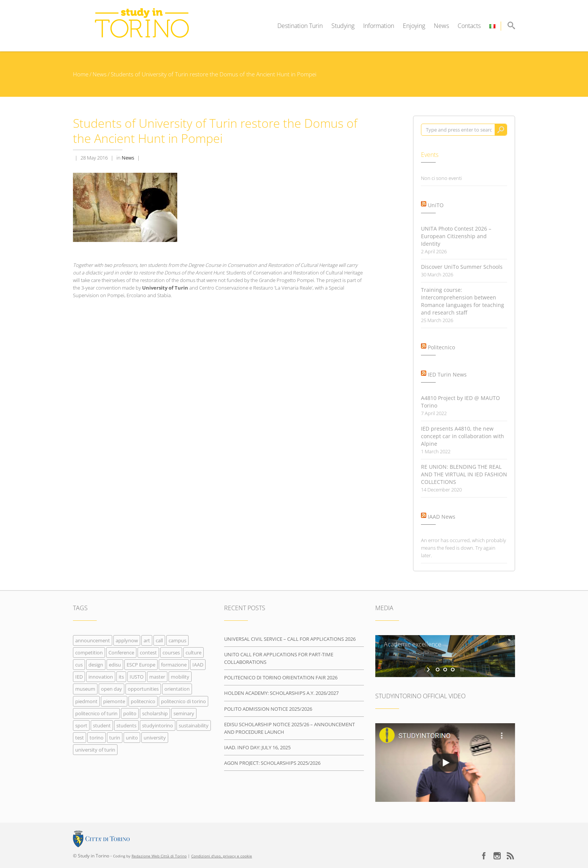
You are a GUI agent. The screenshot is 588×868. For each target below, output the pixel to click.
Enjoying (414, 26)
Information (379, 26)
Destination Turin (300, 26)
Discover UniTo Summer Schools (462, 267)
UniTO (436, 205)
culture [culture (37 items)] (193, 653)
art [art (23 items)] (147, 640)
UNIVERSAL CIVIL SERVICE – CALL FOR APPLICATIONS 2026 (290, 639)
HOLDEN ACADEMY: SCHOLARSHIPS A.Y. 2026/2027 (281, 693)
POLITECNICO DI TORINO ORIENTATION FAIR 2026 (281, 677)
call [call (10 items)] (159, 640)
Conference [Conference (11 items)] (121, 653)
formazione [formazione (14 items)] (174, 665)
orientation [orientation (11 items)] (177, 689)
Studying (343, 26)
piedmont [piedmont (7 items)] (86, 701)
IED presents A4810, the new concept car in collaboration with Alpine (463, 436)
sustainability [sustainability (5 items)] (194, 725)
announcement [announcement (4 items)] (93, 640)
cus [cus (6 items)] (79, 665)
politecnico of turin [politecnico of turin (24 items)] (96, 713)
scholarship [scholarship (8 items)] (155, 713)
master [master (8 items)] (157, 677)
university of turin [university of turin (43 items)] (95, 750)
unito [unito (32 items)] (132, 738)
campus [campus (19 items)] (177, 640)
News (441, 26)
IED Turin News (447, 374)
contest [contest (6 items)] (148, 653)
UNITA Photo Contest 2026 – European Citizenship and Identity (456, 236)
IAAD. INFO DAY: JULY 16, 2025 (257, 747)
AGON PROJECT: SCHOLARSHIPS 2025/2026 (272, 763)
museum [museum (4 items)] (85, 689)
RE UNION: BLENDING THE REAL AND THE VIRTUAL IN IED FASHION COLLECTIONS (464, 474)
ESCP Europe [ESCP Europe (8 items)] (141, 665)
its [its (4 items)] (121, 677)
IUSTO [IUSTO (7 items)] (137, 677)
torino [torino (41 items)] (97, 738)
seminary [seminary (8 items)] (184, 713)
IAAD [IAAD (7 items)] (198, 665)
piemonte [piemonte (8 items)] (114, 701)
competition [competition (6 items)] (89, 653)
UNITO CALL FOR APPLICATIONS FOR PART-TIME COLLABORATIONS (279, 658)
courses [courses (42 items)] (171, 653)
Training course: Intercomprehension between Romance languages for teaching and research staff (463, 301)
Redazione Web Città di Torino (159, 856)
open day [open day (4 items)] (111, 689)
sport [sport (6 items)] (81, 725)
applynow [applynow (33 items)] (127, 640)
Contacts (469, 26)
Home (81, 74)
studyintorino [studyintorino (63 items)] (158, 725)
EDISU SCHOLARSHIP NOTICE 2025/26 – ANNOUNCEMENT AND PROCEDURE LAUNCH (289, 728)
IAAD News (442, 517)
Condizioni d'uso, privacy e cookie (222, 856)
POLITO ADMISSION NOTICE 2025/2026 (268, 709)
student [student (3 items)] (102, 725)
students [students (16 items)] (126, 725)
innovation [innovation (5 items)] (101, 677)
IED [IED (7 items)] (79, 677)
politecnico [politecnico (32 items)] (143, 701)
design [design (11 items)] (96, 665)
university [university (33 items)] (155, 738)
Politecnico (441, 347)
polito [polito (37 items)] (130, 713)
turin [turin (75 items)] (115, 738)
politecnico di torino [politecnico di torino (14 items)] (183, 701)
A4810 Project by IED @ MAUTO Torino (460, 402)
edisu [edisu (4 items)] (115, 665)
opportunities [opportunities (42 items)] (143, 689)
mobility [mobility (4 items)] (180, 677)
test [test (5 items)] (80, 738)
